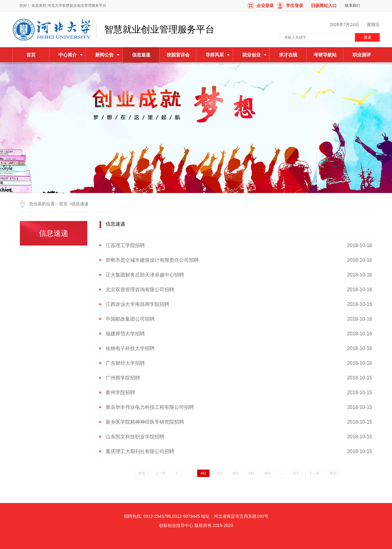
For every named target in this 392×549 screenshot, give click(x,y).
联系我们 (352, 6)
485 (267, 473)
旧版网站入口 (324, 6)
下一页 (314, 473)
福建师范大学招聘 (125, 334)
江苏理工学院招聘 (125, 245)
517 (296, 473)
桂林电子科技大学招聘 (130, 348)
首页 (31, 55)
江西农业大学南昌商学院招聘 (138, 304)
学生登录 (295, 6)
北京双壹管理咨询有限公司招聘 (140, 290)
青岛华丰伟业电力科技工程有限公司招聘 (150, 407)
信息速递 (80, 204)
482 (219, 473)
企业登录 (265, 6)
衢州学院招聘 (120, 393)
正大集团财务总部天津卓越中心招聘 (145, 275)
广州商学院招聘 (123, 378)
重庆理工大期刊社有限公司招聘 (140, 451)
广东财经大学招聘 (125, 363)
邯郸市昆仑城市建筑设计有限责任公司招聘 (152, 260)
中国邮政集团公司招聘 (130, 319)
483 (235, 473)
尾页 (333, 473)
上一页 (160, 473)
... (189, 473)
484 (251, 473)
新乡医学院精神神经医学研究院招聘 (145, 422)
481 (203, 473)
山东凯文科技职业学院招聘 (135, 437)
